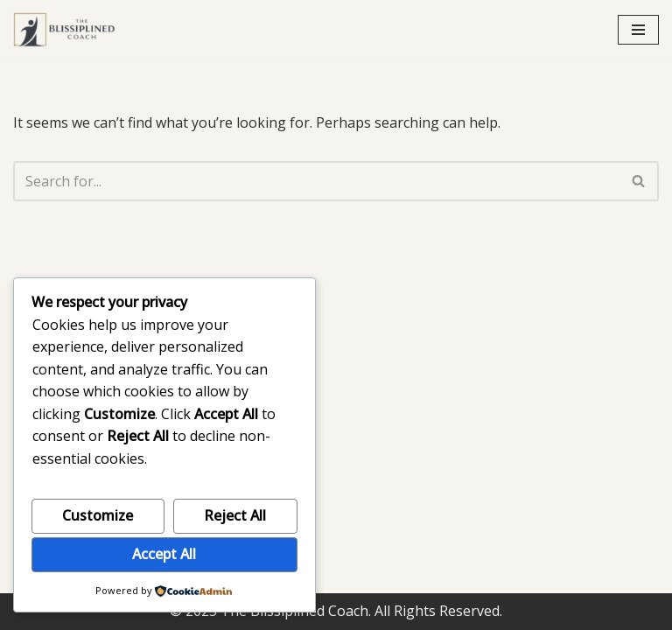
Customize (98, 515)
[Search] (316, 181)
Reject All (235, 515)
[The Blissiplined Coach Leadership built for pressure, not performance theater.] (66, 30)
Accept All (164, 554)
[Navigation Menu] (638, 30)
